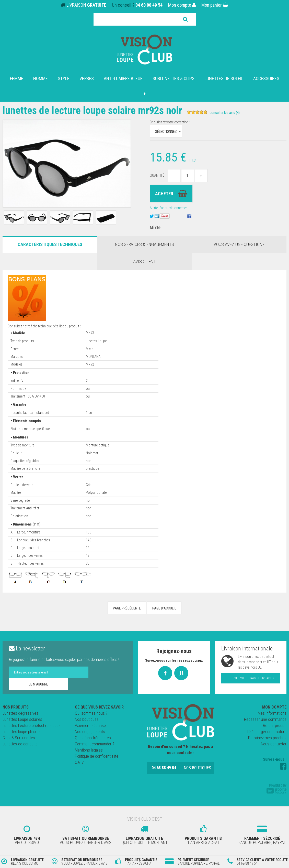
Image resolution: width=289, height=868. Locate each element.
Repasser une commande (265, 719)
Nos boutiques (87, 719)
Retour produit (275, 726)
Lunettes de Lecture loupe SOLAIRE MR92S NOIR (92, 110)
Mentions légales (89, 750)
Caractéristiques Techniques (50, 244)
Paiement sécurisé (90, 726)
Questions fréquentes (93, 738)
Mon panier (215, 5)
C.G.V (79, 762)
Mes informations (272, 713)
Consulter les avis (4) (225, 113)
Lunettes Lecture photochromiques (32, 726)
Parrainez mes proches (267, 738)
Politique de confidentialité (97, 756)
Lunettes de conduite (20, 744)
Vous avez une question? (239, 244)
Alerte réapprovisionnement (169, 208)
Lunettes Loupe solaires (22, 719)
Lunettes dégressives (20, 713)
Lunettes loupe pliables (22, 732)
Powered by (276, 789)
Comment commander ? (95, 744)
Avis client (144, 261)
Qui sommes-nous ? (91, 713)
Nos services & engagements (144, 244)
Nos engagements (90, 732)
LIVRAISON (86, 5)
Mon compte (182, 5)
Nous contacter (274, 744)
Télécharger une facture (267, 732)
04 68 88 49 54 (149, 5)
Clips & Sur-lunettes (19, 738)
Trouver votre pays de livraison (251, 678)
